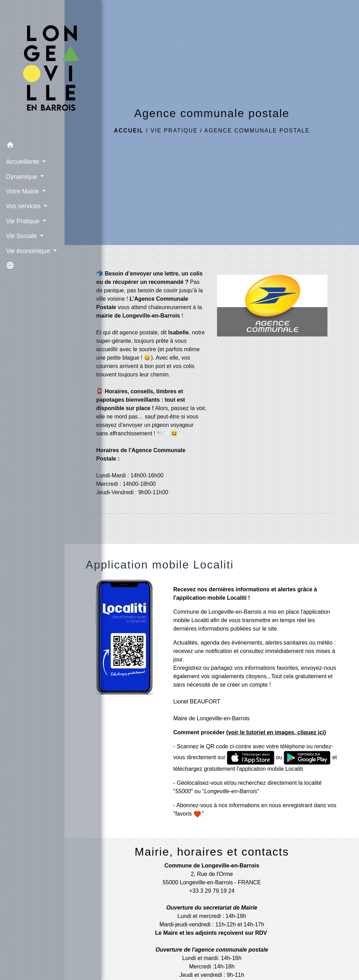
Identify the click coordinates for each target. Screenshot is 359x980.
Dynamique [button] (22, 167)
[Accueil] (32, 64)
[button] (32, 136)
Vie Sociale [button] (22, 226)
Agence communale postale (257, 131)
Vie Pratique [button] (23, 211)
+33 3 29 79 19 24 (212, 891)
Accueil (129, 131)
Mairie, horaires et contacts (212, 852)
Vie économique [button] (28, 241)
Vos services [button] (23, 196)
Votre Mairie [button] (23, 182)
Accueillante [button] (23, 152)
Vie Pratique (174, 131)
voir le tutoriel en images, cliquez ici (276, 732)
